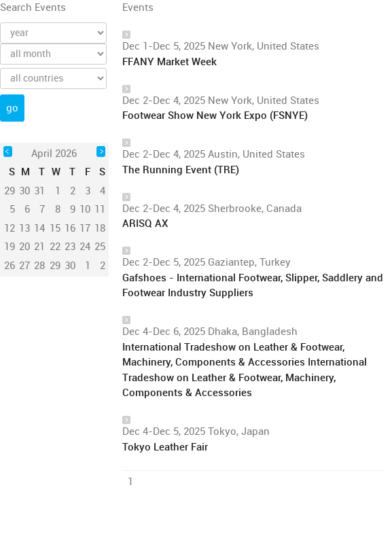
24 (85, 247)
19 (10, 247)
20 (24, 247)
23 (70, 247)
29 (55, 266)
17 (85, 228)
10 (85, 209)
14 (39, 228)
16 (70, 228)
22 (55, 247)
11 (100, 209)
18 (100, 228)
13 (24, 228)
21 (39, 247)
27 (24, 266)
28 (39, 266)
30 (70, 266)
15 (55, 228)
